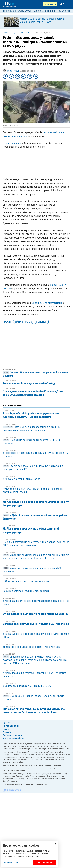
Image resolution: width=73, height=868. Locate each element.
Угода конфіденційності (14, 738)
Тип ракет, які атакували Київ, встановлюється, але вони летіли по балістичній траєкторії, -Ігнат (34, 710)
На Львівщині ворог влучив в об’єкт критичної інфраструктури (31, 530)
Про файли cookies (11, 862)
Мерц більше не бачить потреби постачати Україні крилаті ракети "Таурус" (43, 20)
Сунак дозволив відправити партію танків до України (36, 614)
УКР (62, 4)
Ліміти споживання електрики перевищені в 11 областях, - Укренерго (35, 674)
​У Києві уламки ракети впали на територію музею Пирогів (33, 697)
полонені (42, 322)
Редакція (7, 732)
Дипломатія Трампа (44, 11)
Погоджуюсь (44, 862)
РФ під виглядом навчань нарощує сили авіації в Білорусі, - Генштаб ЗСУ (33, 467)
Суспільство (18, 33)
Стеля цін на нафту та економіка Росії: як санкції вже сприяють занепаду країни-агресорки (33, 393)
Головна (7, 33)
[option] (36, 22)
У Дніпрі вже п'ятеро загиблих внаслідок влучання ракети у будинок (35, 454)
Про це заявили (12, 143)
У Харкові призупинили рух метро (22, 479)
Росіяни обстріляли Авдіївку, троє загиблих (26, 591)
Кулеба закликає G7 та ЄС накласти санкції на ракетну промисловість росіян (33, 490)
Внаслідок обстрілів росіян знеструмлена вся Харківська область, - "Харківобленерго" (31, 415)
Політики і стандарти (13, 735)
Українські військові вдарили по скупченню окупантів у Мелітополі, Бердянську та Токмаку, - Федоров (36, 556)
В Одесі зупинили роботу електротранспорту (28, 581)
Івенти (6, 729)
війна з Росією (23, 322)
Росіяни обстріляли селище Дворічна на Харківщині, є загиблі (36, 374)
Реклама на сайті (11, 726)
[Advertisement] (36, 164)
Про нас (7, 723)
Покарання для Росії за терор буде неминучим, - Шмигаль (33, 441)
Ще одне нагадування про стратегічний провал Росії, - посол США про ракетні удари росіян (36, 543)
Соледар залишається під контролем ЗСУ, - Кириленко (36, 624)
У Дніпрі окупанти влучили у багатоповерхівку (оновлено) (35, 517)
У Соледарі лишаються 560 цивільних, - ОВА (27, 686)
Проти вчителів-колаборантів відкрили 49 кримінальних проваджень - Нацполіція (32, 428)
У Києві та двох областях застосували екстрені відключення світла (36, 602)
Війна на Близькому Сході (17, 11)
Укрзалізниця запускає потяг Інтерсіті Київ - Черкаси (32, 647)
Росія (7, 322)
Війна (28, 33)
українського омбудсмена (47, 303)
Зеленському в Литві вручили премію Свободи (30, 383)
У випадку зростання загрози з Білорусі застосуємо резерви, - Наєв (36, 635)
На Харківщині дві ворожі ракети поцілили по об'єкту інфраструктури (36, 503)
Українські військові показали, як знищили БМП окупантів (33, 570)
